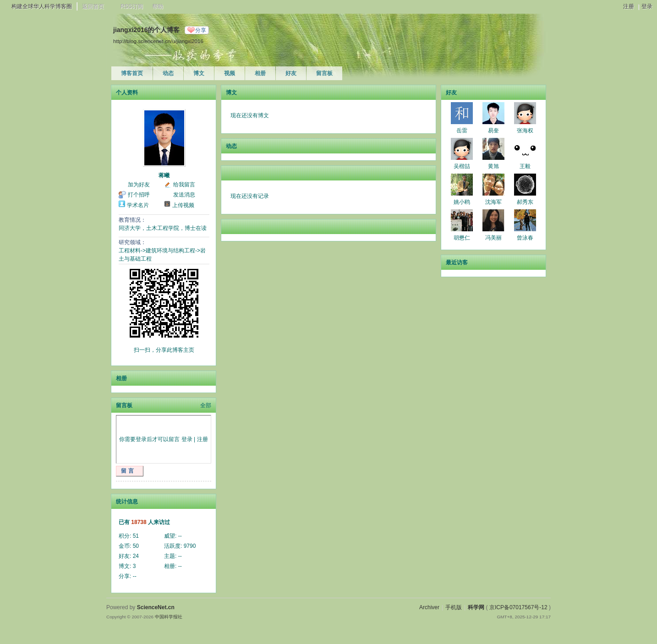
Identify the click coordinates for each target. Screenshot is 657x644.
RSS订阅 (132, 6)
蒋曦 (164, 175)
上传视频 (183, 205)
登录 (647, 6)
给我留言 (184, 185)
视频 (230, 73)
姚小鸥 (462, 202)
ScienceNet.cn (156, 607)
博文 (199, 73)
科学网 (476, 607)
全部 (206, 405)
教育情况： (132, 220)
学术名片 (138, 205)
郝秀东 (525, 202)
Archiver (429, 607)
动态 (168, 73)
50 (136, 546)
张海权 (525, 131)
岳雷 (462, 131)
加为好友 (139, 185)
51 (136, 536)
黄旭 (493, 166)
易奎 (493, 131)
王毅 (525, 166)
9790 (190, 546)
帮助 (158, 6)
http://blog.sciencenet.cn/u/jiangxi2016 (158, 41)
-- (180, 536)
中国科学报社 (169, 617)
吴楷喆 (462, 166)
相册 (260, 73)
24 (136, 556)
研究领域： (132, 242)
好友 (291, 73)
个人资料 (127, 93)
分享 (201, 30)
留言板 (324, 73)
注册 (629, 6)
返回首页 (93, 6)
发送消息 (184, 195)
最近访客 (457, 262)
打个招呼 (139, 195)
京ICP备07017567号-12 (518, 607)
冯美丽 (493, 238)
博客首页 (132, 73)
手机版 (454, 607)
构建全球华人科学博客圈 (42, 6)
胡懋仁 (462, 238)
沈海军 (493, 202)
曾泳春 (525, 238)
